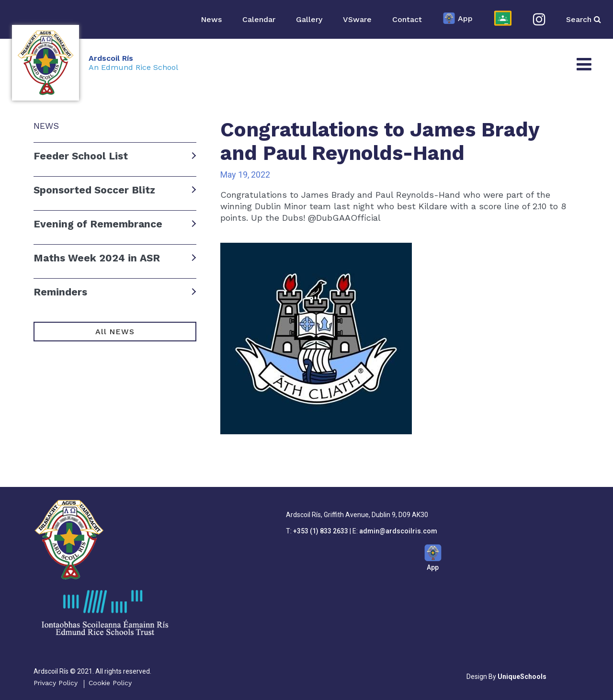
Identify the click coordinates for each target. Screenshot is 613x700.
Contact (407, 19)
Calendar (259, 19)
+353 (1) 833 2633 (321, 531)
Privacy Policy (56, 683)
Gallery (309, 19)
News (211, 19)
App (458, 19)
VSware (357, 19)
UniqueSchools (522, 677)
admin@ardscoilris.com (398, 531)
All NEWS (115, 332)
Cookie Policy (110, 683)
